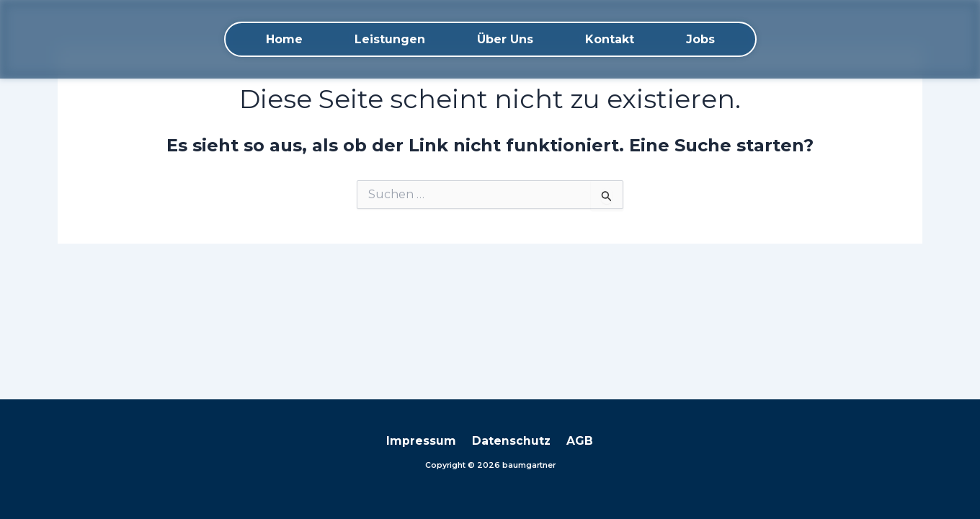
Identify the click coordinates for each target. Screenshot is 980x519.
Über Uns (505, 39)
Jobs (700, 39)
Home (284, 39)
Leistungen (390, 39)
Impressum (426, 441)
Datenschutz (512, 441)
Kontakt (610, 39)
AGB (576, 441)
